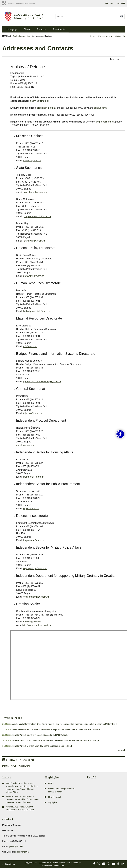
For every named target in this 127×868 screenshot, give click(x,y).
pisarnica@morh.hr (39, 101)
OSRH (51, 783)
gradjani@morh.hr (46, 108)
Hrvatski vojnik (55, 797)
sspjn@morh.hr (31, 509)
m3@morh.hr (30, 346)
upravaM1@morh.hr (33, 276)
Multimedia (59, 29)
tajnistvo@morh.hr (33, 413)
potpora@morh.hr (105, 122)
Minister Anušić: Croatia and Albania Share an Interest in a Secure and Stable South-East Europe (56, 740)
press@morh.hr (16, 846)
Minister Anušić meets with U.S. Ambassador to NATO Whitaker (41, 735)
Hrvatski (121, 3)
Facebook (94, 864)
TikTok (118, 864)
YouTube (113, 864)
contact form (100, 108)
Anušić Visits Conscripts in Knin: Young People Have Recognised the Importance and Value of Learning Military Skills (65, 724)
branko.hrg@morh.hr (34, 241)
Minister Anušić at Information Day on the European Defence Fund (42, 746)
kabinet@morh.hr (32, 161)
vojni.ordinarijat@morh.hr (36, 597)
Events (27, 766)
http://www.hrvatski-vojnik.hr (37, 625)
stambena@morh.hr (33, 477)
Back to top (10, 864)
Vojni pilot (53, 802)
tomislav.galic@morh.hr (36, 192)
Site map (109, 3)
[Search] (90, 16)
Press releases (105, 36)
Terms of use (59, 865)
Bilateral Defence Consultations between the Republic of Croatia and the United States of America (56, 729)
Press (20, 766)
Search (122, 16)
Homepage (11, 29)
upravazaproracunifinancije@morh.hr (42, 382)
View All (121, 750)
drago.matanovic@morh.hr (37, 216)
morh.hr (6, 766)
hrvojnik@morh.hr (32, 622)
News (27, 29)
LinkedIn (123, 864)
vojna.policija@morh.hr (35, 568)
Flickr (104, 864)
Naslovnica (17, 36)
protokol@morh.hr (25, 445)
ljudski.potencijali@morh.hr (37, 311)
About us (41, 29)
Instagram (109, 864)
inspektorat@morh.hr (34, 540)
